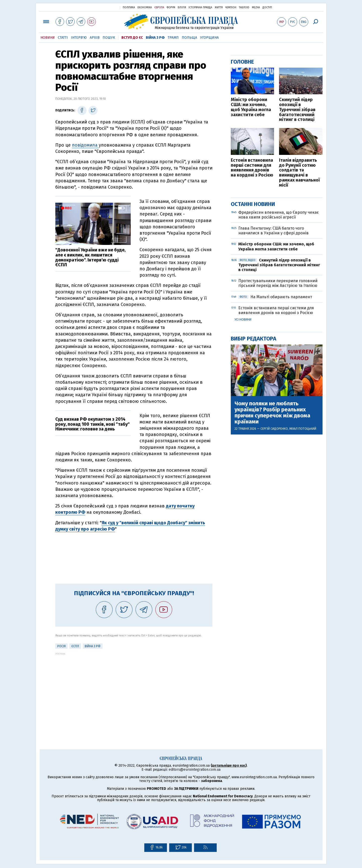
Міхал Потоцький (303, 429)
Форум (171, 8)
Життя (219, 8)
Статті (63, 38)
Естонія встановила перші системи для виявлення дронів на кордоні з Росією (252, 168)
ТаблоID (244, 8)
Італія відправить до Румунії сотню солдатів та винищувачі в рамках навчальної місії (299, 173)
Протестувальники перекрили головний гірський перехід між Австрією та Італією (278, 283)
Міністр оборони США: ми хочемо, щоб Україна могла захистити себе (251, 107)
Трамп (173, 38)
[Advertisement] (134, 690)
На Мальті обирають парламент (275, 297)
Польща (189, 38)
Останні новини (253, 204)
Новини (48, 38)
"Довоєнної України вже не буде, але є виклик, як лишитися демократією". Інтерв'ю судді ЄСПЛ (90, 257)
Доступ (267, 8)
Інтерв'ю (79, 38)
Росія (61, 646)
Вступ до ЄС (132, 38)
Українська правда (104, 7)
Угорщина (209, 38)
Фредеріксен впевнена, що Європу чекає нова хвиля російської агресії (279, 215)
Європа (159, 8)
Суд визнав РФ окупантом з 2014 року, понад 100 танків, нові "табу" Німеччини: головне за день (93, 424)
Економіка (145, 8)
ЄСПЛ (75, 646)
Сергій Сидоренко (274, 429)
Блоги (182, 8)
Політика (129, 8)
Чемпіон (231, 8)
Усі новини (243, 320)
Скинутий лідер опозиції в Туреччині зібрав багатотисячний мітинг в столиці (297, 110)
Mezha (256, 8)
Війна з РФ (155, 38)
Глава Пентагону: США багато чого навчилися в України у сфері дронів (274, 231)
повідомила (85, 145)
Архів (95, 38)
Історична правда (200, 8)
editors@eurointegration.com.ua (195, 770)
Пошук (109, 38)
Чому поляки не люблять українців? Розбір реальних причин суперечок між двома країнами (272, 413)
